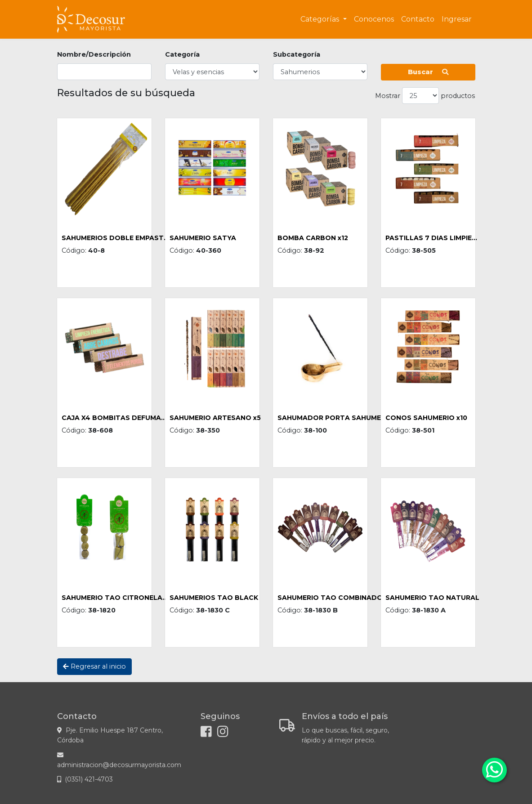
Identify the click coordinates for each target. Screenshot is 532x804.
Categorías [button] (321, 19)
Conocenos (374, 19)
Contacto (418, 19)
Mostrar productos (425, 96)
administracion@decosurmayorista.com (119, 765)
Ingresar (457, 19)
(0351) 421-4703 (89, 779)
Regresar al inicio (94, 666)
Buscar (428, 72)
